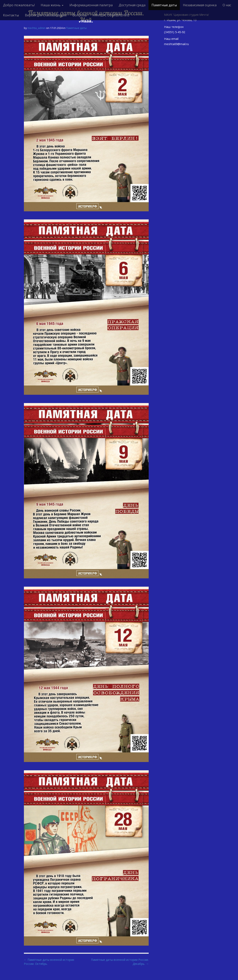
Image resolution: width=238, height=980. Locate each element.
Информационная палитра (91, 5)
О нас (227, 5)
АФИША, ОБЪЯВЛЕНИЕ (111, 15)
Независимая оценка (200, 5)
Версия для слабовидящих (46, 15)
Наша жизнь (52, 5)
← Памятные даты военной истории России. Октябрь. (49, 962)
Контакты (11, 15)
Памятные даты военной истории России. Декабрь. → (120, 962)
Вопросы (80, 15)
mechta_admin (37, 28)
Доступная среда (132, 5)
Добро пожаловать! (19, 5)
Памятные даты (164, 5)
